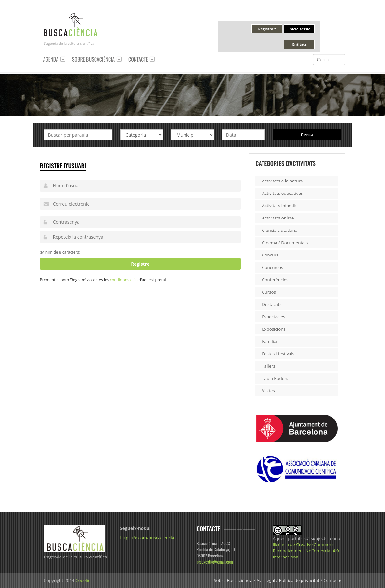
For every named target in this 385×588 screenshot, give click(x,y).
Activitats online (278, 218)
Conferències (275, 280)
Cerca (307, 135)
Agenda (51, 59)
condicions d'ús (124, 280)
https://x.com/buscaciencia (147, 538)
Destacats (272, 304)
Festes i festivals (278, 354)
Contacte (138, 59)
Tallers (269, 366)
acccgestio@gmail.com (215, 562)
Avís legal (266, 580)
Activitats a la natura (282, 181)
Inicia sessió (300, 29)
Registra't (267, 29)
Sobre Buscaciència (93, 59)
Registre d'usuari (63, 165)
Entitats (299, 44)
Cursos (269, 292)
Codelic (83, 580)
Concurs (270, 255)
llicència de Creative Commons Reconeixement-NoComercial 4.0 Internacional (306, 551)
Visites (268, 391)
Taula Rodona (276, 378)
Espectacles (274, 317)
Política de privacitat (299, 580)
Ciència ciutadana (280, 230)
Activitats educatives (282, 193)
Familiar (270, 341)
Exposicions (274, 329)
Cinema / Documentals (285, 243)
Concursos (272, 267)
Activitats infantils (280, 206)
